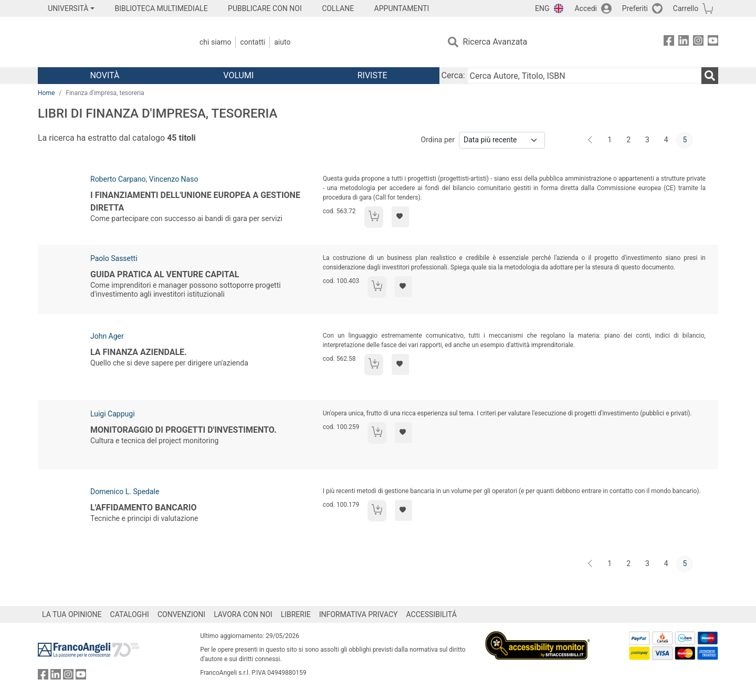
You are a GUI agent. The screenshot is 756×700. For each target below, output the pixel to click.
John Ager (107, 336)
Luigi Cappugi (113, 414)
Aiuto (282, 42)
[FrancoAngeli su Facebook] (669, 42)
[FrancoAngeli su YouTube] (713, 42)
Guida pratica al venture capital (165, 274)
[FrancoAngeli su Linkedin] (684, 42)
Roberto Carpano (118, 179)
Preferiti (635, 8)
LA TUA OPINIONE (72, 614)
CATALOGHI (130, 614)
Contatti (253, 42)
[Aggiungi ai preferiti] (400, 217)
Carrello (686, 8)
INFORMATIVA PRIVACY (359, 614)
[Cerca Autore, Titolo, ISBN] (584, 76)
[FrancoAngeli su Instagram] (698, 42)
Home (46, 93)
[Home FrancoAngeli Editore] (107, 42)
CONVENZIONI (181, 614)
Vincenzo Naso (174, 179)
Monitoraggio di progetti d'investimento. (183, 430)
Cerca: (453, 75)
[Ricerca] (710, 76)
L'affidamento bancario (143, 508)
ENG (542, 8)
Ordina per (438, 140)
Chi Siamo (215, 42)
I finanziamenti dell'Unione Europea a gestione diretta (195, 201)
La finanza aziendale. (139, 352)
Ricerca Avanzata (495, 42)
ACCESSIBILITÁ (432, 614)
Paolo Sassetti (114, 258)
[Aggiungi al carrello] (374, 217)
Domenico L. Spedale (125, 492)
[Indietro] (591, 140)
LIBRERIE (296, 614)
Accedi (586, 8)
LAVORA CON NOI (243, 614)
